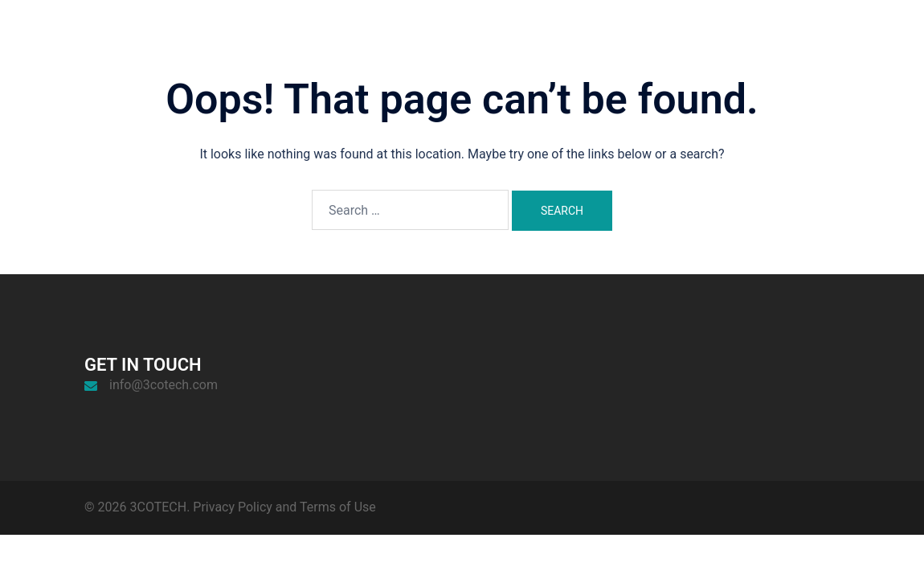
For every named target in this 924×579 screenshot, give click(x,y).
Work (765, 44)
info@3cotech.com (164, 385)
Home (662, 44)
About (714, 44)
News (814, 44)
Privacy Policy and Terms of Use (284, 507)
